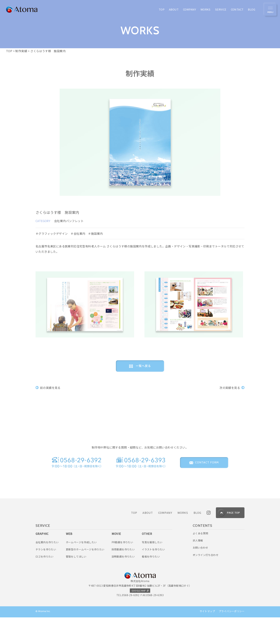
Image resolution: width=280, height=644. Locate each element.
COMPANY (165, 539)
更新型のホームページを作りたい (85, 576)
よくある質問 (200, 560)
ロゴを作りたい (45, 583)
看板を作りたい (151, 583)
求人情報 (198, 567)
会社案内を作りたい (47, 569)
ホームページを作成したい (81, 569)
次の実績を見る (232, 388)
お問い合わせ (200, 574)
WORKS (183, 539)
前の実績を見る (48, 388)
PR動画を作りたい (122, 569)
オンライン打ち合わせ (206, 582)
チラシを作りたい (46, 576)
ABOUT (148, 539)
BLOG (197, 539)
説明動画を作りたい (123, 583)
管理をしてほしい (76, 583)
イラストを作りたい (153, 576)
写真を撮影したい (152, 569)
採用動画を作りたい (123, 576)
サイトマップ (207, 638)
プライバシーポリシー (232, 638)
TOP (134, 539)
